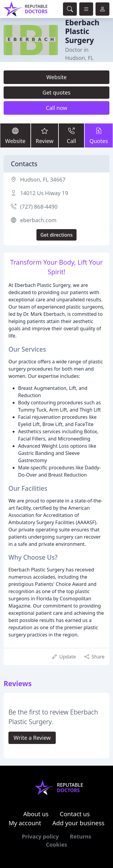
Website (57, 77)
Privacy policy (40, 836)
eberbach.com (38, 220)
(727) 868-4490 (39, 207)
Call (71, 135)
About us (36, 814)
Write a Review (32, 738)
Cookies (56, 845)
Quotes (99, 135)
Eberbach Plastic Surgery (82, 31)
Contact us (75, 814)
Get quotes (56, 92)
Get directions (56, 235)
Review (45, 135)
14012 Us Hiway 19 (44, 193)
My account (25, 823)
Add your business (78, 823)
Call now (56, 108)
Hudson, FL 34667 (43, 179)
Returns (81, 836)
